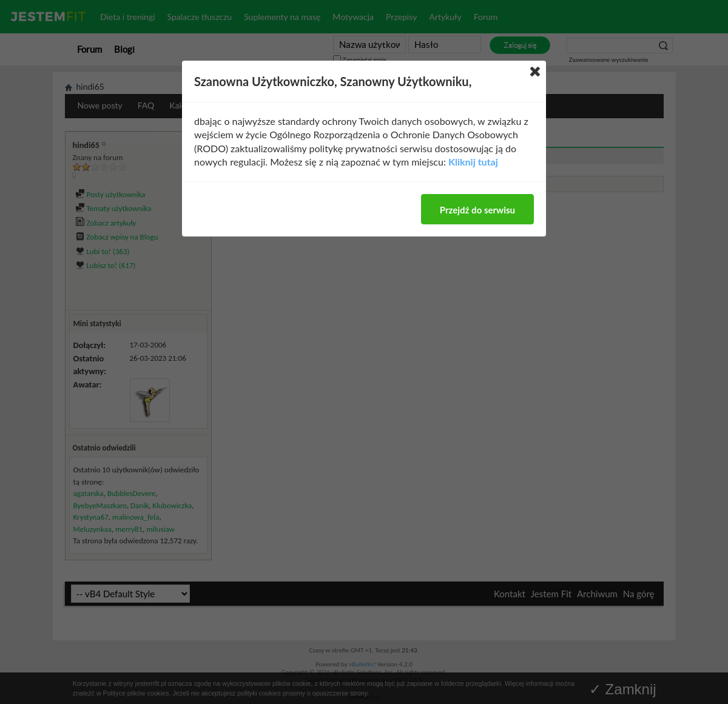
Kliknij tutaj (473, 162)
